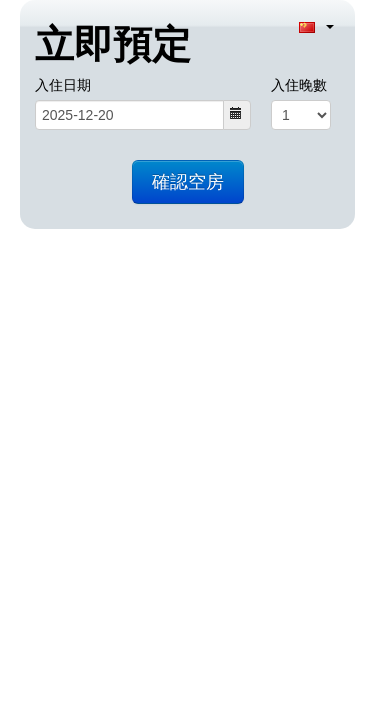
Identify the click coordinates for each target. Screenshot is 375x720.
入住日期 (63, 85)
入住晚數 (299, 85)
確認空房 (188, 182)
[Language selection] (316, 26)
